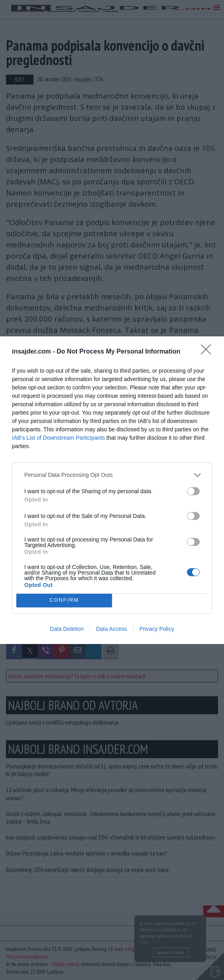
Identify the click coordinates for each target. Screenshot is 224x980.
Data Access (112, 629)
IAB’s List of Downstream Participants (58, 438)
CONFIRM (64, 600)
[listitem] (112, 475)
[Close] (208, 352)
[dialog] (112, 490)
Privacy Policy (157, 629)
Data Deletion (67, 629)
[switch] (193, 491)
